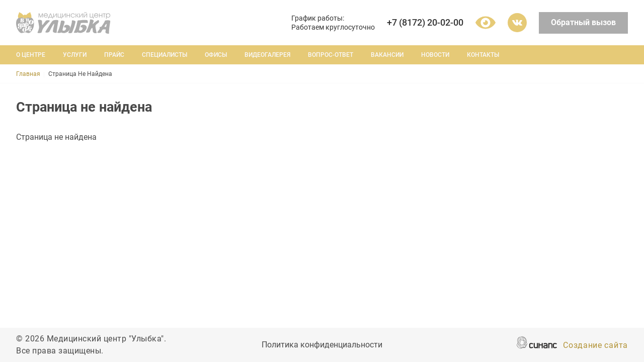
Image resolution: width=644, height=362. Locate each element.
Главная (28, 74)
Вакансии (387, 55)
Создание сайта (595, 346)
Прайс (114, 55)
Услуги (75, 55)
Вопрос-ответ (331, 55)
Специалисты (165, 55)
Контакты (483, 55)
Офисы (216, 55)
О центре (31, 55)
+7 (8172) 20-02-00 (425, 22)
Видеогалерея (267, 55)
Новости (435, 55)
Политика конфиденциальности (322, 345)
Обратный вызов (583, 22)
